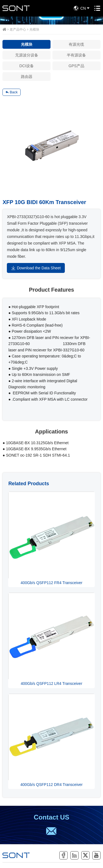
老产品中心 (18, 29)
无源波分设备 (27, 55)
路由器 (27, 77)
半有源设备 (76, 55)
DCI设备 (27, 66)
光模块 (34, 29)
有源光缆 (76, 44)
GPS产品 (77, 66)
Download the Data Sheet (36, 268)
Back (12, 92)
